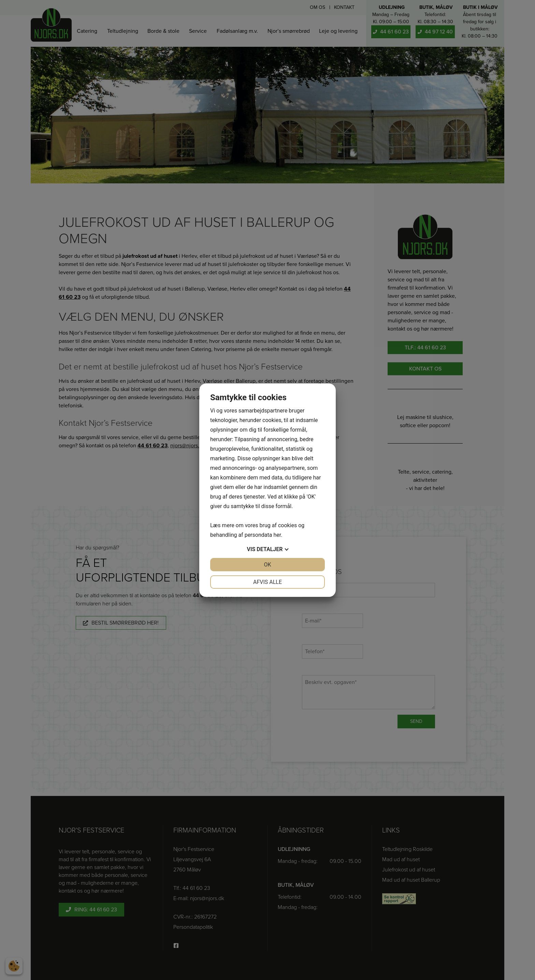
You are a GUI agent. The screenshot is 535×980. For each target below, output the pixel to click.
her (277, 535)
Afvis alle (267, 582)
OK (267, 565)
